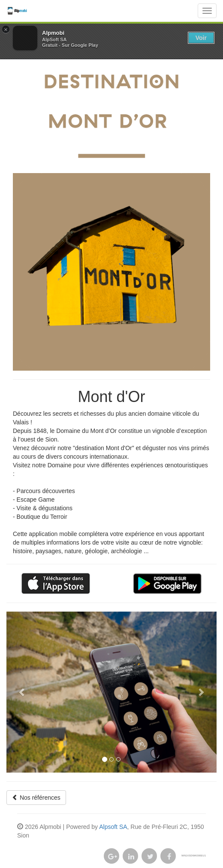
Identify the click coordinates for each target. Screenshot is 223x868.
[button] (22, 692)
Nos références (36, 798)
